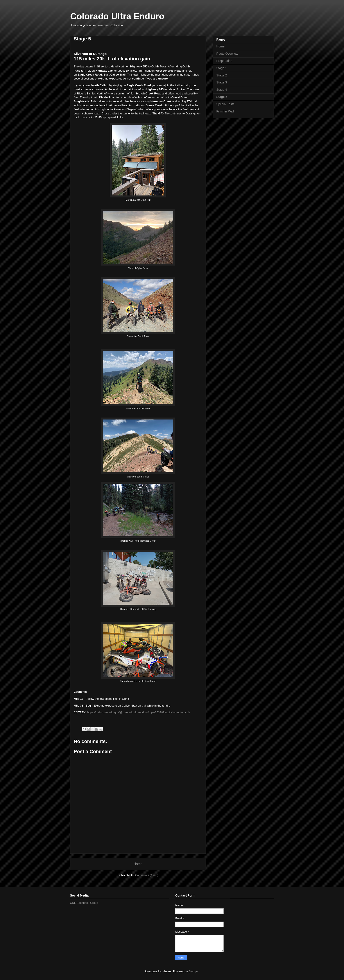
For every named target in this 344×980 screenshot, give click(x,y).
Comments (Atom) (147, 875)
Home (138, 864)
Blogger (193, 971)
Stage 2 (222, 75)
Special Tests (225, 104)
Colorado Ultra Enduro (117, 16)
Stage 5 (222, 97)
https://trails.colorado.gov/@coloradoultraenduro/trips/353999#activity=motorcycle (139, 712)
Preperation (224, 61)
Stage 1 (222, 68)
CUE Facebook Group (84, 903)
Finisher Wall (225, 111)
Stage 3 (222, 82)
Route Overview (227, 54)
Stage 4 (222, 90)
